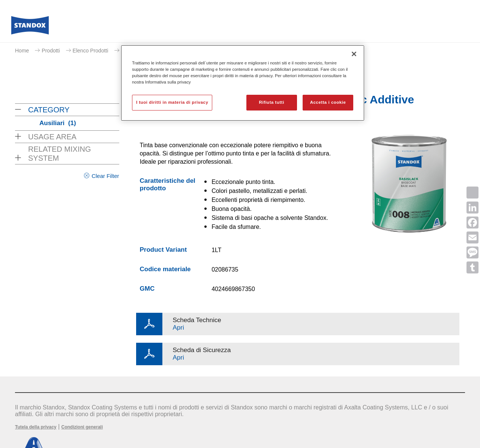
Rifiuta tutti (272, 102)
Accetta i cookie (328, 102)
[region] (243, 83)
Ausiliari (58, 123)
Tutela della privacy (36, 427)
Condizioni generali (82, 427)
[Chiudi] (354, 54)
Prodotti (51, 51)
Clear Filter (105, 176)
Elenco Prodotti (91, 51)
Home (22, 51)
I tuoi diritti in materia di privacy (172, 102)
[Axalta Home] (30, 27)
